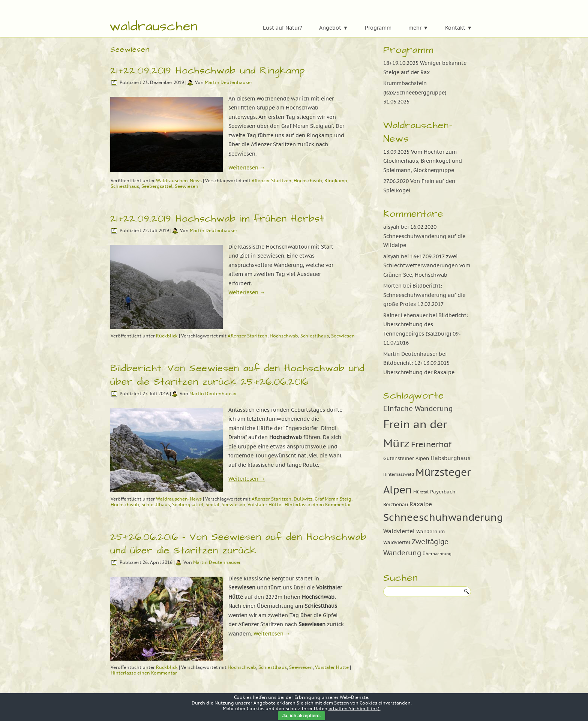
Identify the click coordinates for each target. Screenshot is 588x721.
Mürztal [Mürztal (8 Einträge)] (421, 492)
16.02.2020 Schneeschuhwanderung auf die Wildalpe (424, 236)
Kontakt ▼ (459, 28)
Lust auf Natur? (283, 28)
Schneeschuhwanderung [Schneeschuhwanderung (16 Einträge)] (443, 517)
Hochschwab (308, 181)
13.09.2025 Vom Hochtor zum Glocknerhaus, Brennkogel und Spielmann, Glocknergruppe (423, 161)
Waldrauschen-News (179, 181)
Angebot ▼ (334, 28)
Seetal (212, 504)
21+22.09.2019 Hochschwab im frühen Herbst (217, 219)
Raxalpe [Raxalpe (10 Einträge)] (421, 504)
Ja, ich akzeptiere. (302, 716)
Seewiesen (187, 186)
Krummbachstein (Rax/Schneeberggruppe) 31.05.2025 (415, 92)
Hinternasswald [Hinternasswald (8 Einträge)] (399, 474)
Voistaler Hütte (264, 504)
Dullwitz (303, 499)
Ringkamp (336, 181)
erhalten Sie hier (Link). (355, 708)
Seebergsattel (157, 186)
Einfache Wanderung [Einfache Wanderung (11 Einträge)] (418, 408)
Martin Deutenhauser (229, 82)
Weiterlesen (247, 168)
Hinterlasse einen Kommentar (318, 504)
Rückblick (167, 336)
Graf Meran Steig (333, 499)
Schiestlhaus (125, 186)
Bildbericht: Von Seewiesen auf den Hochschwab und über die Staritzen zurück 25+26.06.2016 (237, 375)
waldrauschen (154, 26)
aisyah (391, 227)
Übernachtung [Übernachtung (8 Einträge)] (437, 554)
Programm (378, 28)
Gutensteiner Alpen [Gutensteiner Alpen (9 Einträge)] (406, 458)
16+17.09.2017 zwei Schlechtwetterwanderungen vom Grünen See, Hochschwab (427, 266)
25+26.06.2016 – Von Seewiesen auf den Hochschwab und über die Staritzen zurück (238, 544)
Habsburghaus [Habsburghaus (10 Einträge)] (450, 458)
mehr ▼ (418, 28)
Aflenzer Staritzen (271, 181)
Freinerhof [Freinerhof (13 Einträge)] (431, 444)
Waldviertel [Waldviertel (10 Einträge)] (399, 531)
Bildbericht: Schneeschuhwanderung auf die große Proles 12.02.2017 (424, 295)
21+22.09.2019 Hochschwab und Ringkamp (208, 70)
